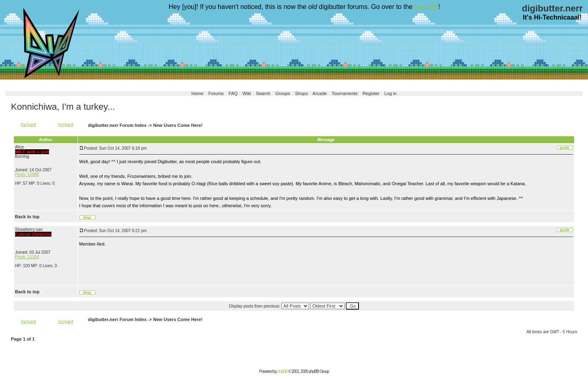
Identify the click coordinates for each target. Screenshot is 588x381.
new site (427, 7)
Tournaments (345, 93)
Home (197, 93)
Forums (216, 93)
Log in (390, 93)
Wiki (247, 93)
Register (371, 93)
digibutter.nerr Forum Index (117, 125)
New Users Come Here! (178, 125)
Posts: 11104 (27, 257)
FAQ (233, 93)
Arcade (320, 93)
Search (263, 93)
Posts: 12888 (27, 174)
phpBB (282, 371)
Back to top (27, 217)
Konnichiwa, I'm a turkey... (63, 107)
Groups (283, 93)
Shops (302, 93)
